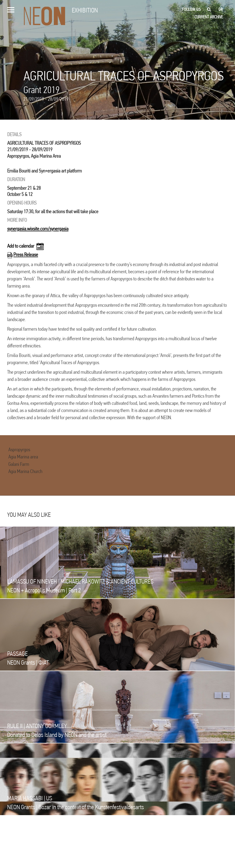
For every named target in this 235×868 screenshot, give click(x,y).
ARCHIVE (216, 17)
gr (221, 9)
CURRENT (202, 17)
